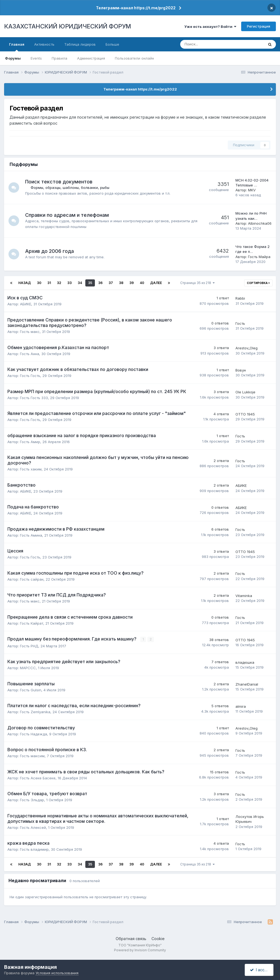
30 (39, 283)
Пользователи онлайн (134, 58)
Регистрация (259, 26)
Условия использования (57, 973)
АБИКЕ (26, 304)
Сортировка (258, 283)
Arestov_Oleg (247, 348)
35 (90, 283)
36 (100, 283)
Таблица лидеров (80, 44)
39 (132, 283)
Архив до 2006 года (50, 251)
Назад (25, 283)
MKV (252, 190)
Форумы (13, 58)
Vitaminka (244, 596)
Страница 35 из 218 (197, 283)
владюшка (245, 662)
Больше (112, 44)
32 (59, 283)
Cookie (158, 939)
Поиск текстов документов (59, 182)
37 (111, 283)
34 (80, 283)
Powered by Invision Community (140, 950)
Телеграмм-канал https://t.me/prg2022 (136, 8)
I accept (260, 970)
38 (121, 283)
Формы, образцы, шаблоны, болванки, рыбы (70, 188)
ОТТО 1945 (245, 414)
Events (36, 58)
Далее (156, 283)
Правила (59, 58)
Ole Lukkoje (245, 392)
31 (49, 283)
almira (241, 706)
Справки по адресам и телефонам (67, 215)
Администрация (91, 58)
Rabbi (240, 298)
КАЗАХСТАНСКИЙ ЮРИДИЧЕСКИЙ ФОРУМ (68, 26)
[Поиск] (204, 44)
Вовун (241, 370)
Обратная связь (131, 939)
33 (69, 283)
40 (142, 283)
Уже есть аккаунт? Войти (210, 27)
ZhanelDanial (247, 684)
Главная (17, 47)
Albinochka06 (260, 223)
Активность (44, 44)
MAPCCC (28, 668)
